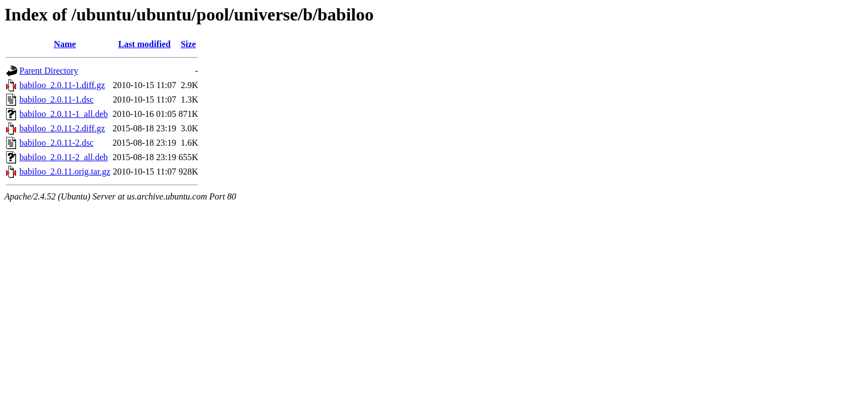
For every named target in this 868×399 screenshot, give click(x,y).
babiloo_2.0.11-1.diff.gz (62, 85)
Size (188, 44)
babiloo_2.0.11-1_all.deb (64, 114)
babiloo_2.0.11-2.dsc (56, 143)
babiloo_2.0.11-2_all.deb (64, 157)
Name (65, 44)
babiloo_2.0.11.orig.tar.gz (65, 172)
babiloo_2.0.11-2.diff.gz (62, 128)
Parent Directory (49, 71)
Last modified (144, 44)
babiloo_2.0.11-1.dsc (56, 99)
